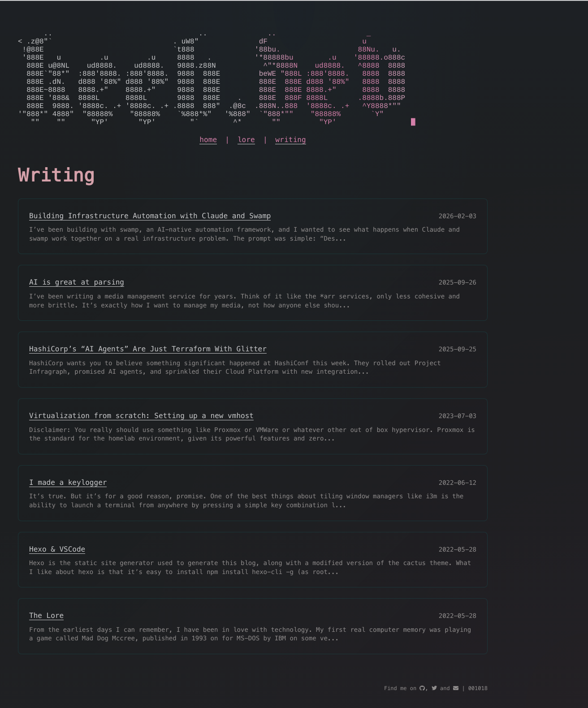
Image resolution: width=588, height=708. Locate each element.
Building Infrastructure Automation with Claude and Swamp (150, 237)
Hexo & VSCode (57, 571)
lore (246, 161)
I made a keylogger (68, 504)
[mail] (456, 689)
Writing (56, 197)
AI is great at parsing (77, 304)
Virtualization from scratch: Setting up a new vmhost (141, 437)
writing (291, 161)
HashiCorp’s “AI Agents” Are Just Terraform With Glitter (148, 370)
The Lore (46, 637)
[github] (422, 689)
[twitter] (434, 689)
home (208, 161)
